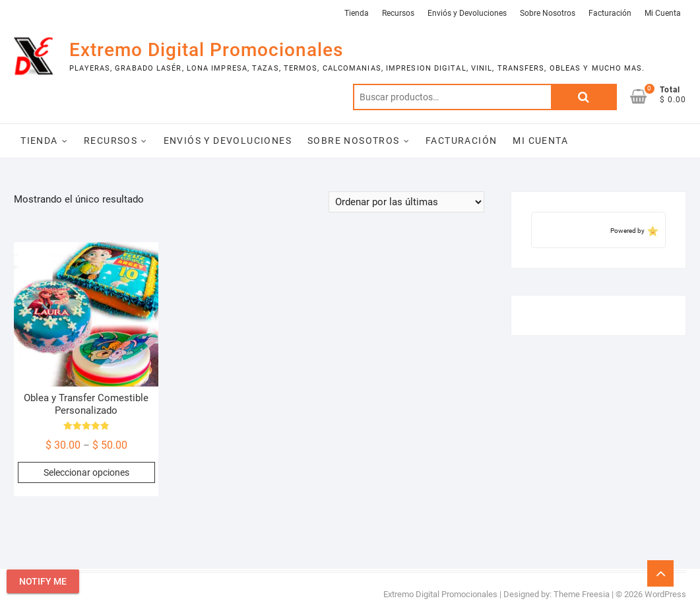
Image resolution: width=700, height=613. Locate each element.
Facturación (610, 13)
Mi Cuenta (663, 13)
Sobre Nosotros (548, 13)
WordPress (665, 594)
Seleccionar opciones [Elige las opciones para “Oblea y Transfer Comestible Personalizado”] (86, 472)
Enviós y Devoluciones (467, 13)
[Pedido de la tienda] (406, 202)
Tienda (357, 13)
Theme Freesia (582, 594)
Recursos (398, 13)
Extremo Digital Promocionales (206, 50)
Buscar (584, 97)
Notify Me (43, 581)
